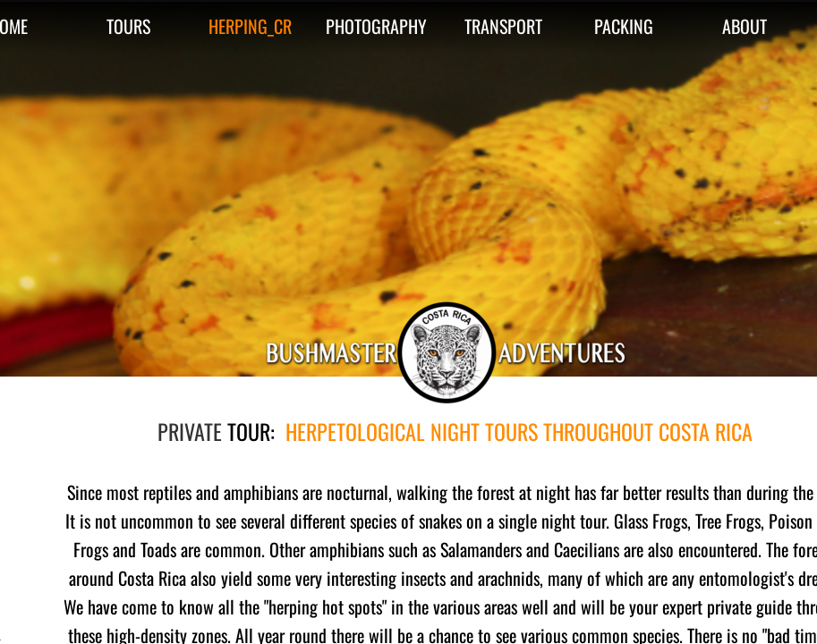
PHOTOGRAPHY (376, 26)
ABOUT (745, 26)
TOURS (128, 26)
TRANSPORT (503, 26)
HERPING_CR (250, 26)
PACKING (624, 26)
